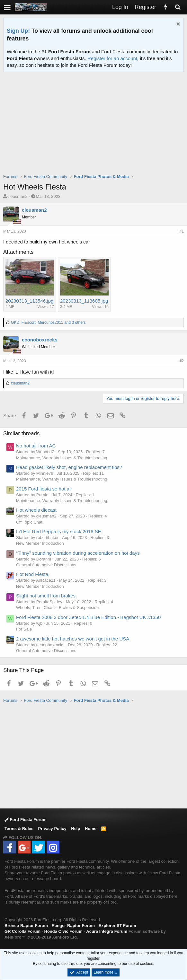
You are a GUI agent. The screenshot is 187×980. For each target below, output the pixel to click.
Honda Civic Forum (63, 931)
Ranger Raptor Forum (73, 926)
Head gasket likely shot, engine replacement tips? (69, 467)
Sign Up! (18, 31)
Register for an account (112, 58)
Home (91, 829)
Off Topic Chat (29, 522)
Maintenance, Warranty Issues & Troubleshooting (62, 458)
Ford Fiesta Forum (26, 820)
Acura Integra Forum (107, 931)
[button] (7, 7)
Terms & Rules (19, 829)
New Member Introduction (40, 543)
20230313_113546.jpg (29, 301)
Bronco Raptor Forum (26, 926)
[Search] (178, 7)
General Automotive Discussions (46, 565)
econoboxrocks (40, 340)
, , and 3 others (48, 322)
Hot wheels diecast (36, 510)
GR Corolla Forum (22, 931)
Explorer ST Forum (117, 926)
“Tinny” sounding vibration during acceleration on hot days (78, 553)
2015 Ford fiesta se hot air (44, 489)
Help (76, 829)
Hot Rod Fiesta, (33, 574)
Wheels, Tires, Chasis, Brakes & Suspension (57, 608)
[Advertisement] (95, 127)
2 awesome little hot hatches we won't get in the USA (73, 639)
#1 (182, 231)
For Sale (24, 629)
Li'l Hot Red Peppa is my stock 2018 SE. (59, 531)
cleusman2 (18, 196)
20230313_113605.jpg (84, 301)
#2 (182, 361)
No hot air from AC (36, 446)
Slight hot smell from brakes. (46, 596)
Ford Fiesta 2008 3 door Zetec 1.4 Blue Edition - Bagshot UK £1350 (88, 617)
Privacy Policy (52, 829)
